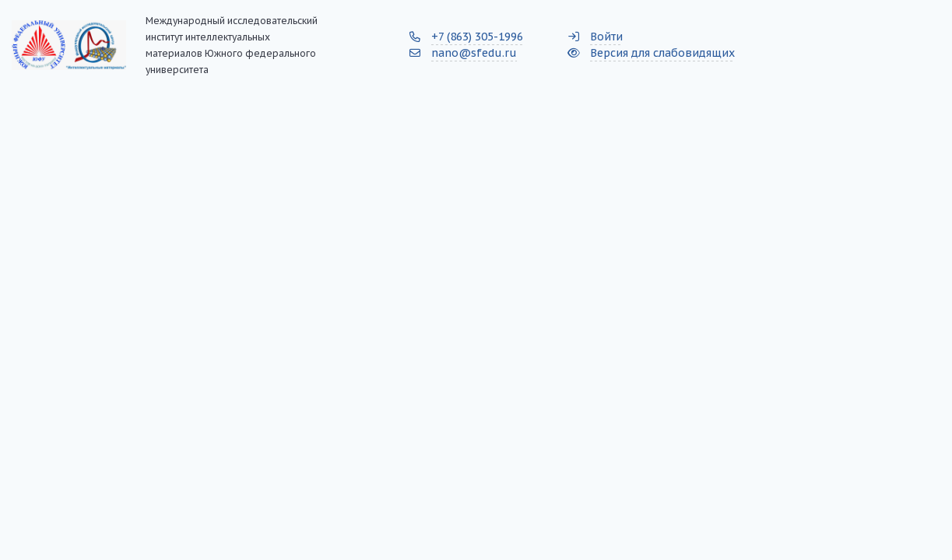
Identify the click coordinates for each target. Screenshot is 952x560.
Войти (606, 37)
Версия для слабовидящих (662, 53)
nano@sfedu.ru (474, 53)
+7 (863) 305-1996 (477, 37)
